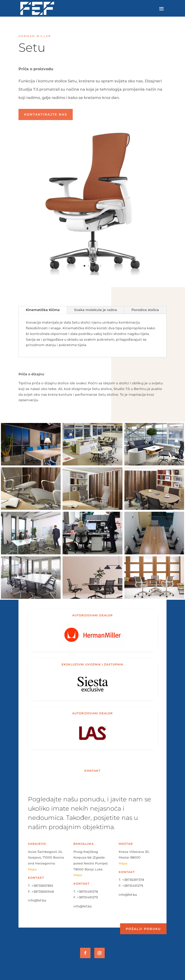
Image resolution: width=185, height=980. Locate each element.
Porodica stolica (145, 310)
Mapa (32, 869)
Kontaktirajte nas (46, 114)
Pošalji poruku (143, 929)
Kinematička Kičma (43, 310)
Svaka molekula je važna (96, 310)
